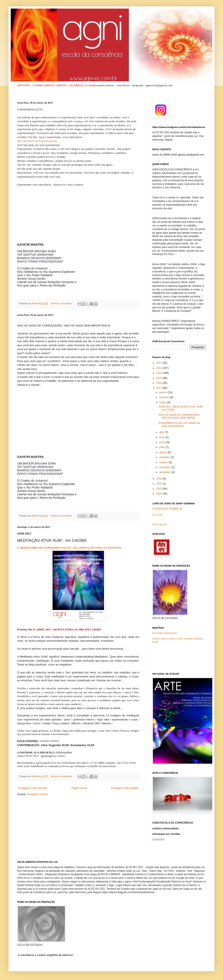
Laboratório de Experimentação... (40, 141)
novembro (165, 467)
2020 (160, 484)
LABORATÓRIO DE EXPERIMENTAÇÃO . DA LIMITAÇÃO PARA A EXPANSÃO (69, 548)
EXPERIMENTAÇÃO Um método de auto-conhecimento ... (179, 425)
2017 (160, 388)
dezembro (165, 472)
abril (162, 432)
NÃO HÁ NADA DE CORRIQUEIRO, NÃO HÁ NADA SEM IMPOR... (180, 416)
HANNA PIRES (49, 741)
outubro (164, 462)
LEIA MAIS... (160, 524)
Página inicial (79, 788)
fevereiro (165, 397)
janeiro (163, 392)
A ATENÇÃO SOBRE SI (167, 509)
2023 (160, 489)
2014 (160, 373)
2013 (160, 368)
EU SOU (157, 515)
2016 (160, 383)
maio (162, 437)
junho (163, 442)
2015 (160, 378)
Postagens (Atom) (38, 794)
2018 (160, 479)
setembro (165, 457)
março (163, 402)
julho (162, 447)
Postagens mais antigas (125, 788)
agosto (163, 452)
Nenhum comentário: (62, 303)
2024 (160, 494)
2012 (160, 363)
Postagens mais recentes (33, 788)
